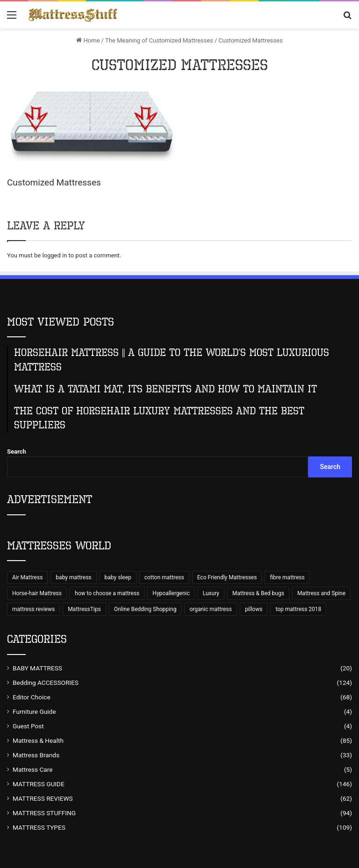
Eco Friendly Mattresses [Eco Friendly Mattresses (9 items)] (227, 577)
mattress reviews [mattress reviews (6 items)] (33, 609)
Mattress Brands (36, 755)
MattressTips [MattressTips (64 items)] (84, 609)
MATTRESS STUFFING (44, 813)
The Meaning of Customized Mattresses (159, 40)
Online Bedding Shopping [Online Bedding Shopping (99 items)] (145, 609)
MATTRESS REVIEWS (43, 798)
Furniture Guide (34, 711)
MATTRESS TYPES (39, 827)
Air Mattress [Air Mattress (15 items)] (27, 577)
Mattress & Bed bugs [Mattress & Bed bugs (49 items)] (258, 593)
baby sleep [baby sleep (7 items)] (118, 577)
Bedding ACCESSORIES (46, 683)
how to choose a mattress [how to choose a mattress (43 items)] (107, 593)
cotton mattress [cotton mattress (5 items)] (164, 577)
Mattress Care (32, 769)
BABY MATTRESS (37, 668)
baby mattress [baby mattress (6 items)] (73, 577)
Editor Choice (32, 697)
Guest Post (28, 726)
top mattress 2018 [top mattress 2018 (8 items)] (298, 609)
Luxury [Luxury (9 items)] (211, 593)
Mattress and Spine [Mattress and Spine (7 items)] (321, 593)
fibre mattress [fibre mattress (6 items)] (287, 577)
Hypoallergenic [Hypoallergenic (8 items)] (171, 593)
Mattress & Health (38, 740)
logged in (54, 255)
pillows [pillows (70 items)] (254, 609)
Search (17, 452)
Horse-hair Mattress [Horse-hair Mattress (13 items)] (37, 593)
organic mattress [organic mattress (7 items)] (210, 609)
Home (88, 40)
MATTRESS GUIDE (39, 784)
